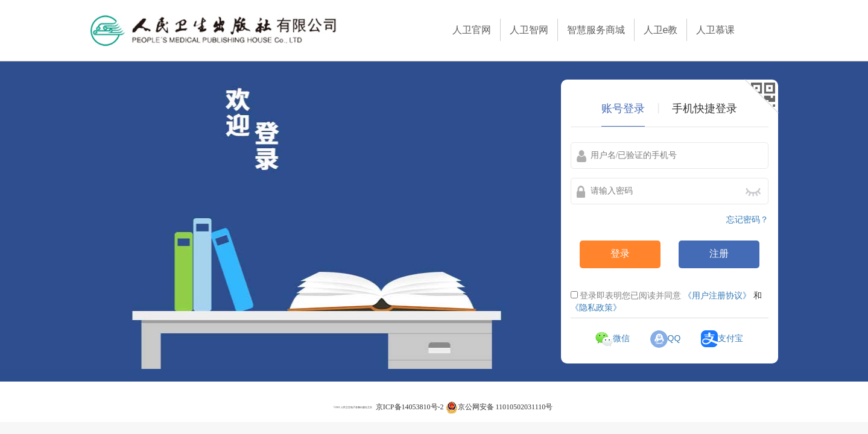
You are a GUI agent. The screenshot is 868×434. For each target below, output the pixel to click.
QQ (666, 338)
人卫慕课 (715, 30)
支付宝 (722, 338)
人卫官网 (472, 30)
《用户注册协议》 (717, 295)
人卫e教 (661, 30)
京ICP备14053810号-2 (410, 407)
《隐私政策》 (596, 307)
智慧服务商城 (596, 30)
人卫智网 (529, 30)
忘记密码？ (747, 219)
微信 (613, 338)
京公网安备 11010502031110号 (499, 407)
